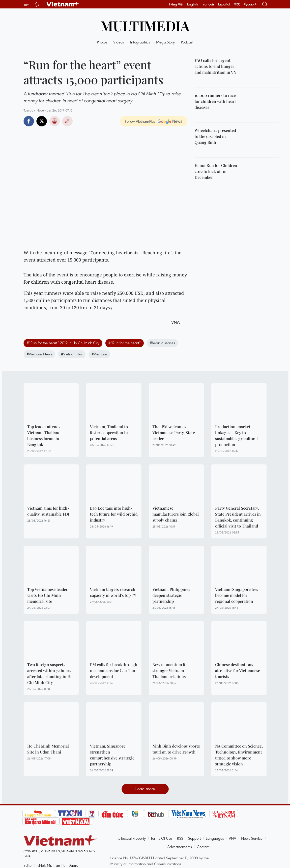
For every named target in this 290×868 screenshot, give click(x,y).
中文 (237, 4)
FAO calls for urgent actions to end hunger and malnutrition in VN (215, 66)
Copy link (67, 121)
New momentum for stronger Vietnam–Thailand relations (170, 670)
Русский (250, 4)
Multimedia (145, 25)
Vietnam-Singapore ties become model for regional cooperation (237, 595)
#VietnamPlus (72, 354)
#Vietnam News (39, 354)
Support (194, 838)
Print (55, 121)
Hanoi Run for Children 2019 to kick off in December (216, 171)
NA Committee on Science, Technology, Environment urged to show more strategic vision (239, 755)
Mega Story (165, 42)
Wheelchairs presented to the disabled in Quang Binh (215, 136)
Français (208, 4)
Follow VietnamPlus (140, 121)
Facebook (29, 121)
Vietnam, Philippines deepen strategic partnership (171, 595)
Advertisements (180, 847)
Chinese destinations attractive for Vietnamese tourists (238, 670)
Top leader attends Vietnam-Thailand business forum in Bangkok (44, 435)
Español (224, 4)
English (192, 4)
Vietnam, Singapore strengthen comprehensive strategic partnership (112, 755)
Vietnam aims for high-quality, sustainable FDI (48, 511)
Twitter (42, 121)
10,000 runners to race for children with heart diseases (215, 101)
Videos (119, 42)
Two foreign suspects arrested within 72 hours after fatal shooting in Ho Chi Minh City (50, 673)
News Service (252, 838)
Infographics (140, 42)
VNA (232, 838)
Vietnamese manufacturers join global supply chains (176, 514)
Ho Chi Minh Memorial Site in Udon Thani (48, 749)
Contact (203, 847)
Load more (145, 789)
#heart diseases (162, 343)
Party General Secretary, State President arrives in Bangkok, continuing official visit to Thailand (238, 517)
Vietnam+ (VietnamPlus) (63, 4)
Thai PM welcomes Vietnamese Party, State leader (174, 433)
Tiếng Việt (176, 4)
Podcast (187, 42)
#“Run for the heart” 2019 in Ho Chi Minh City (63, 343)
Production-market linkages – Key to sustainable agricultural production (236, 435)
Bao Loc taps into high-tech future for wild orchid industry (114, 514)
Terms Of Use (161, 838)
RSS (180, 838)
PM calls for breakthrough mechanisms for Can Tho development (114, 670)
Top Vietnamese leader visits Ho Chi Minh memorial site (47, 595)
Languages (215, 838)
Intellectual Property (130, 838)
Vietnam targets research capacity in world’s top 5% (113, 592)
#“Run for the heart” (125, 343)
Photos (102, 42)
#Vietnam (99, 354)
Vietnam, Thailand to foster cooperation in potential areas (109, 433)
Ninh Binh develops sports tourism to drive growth (176, 749)
